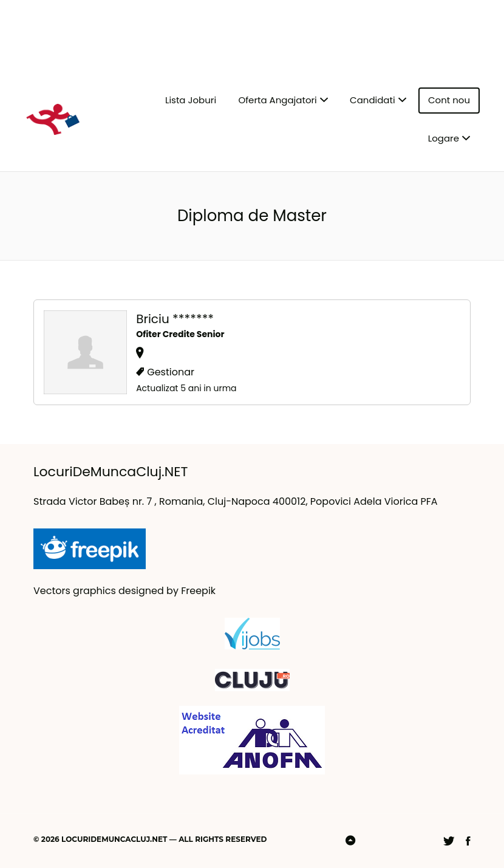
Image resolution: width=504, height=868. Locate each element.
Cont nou (449, 100)
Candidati (373, 100)
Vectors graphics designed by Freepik (124, 591)
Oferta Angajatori (277, 100)
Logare (444, 138)
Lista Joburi (191, 100)
